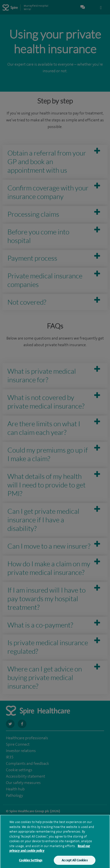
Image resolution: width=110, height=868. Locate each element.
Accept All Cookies (74, 862)
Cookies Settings (31, 862)
